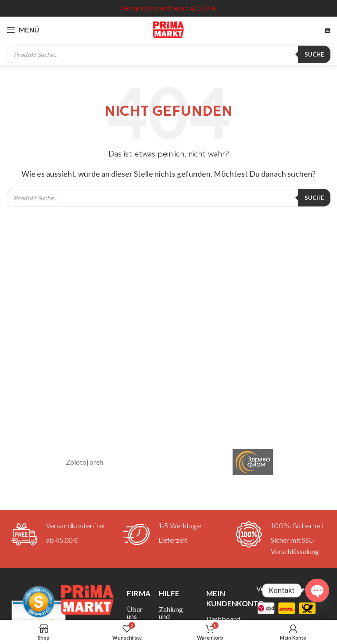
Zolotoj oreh (84, 462)
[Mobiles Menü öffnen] (23, 30)
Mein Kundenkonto (225, 598)
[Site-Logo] (168, 29)
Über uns (135, 613)
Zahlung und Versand (171, 616)
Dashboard (223, 619)
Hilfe (169, 593)
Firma (136, 593)
